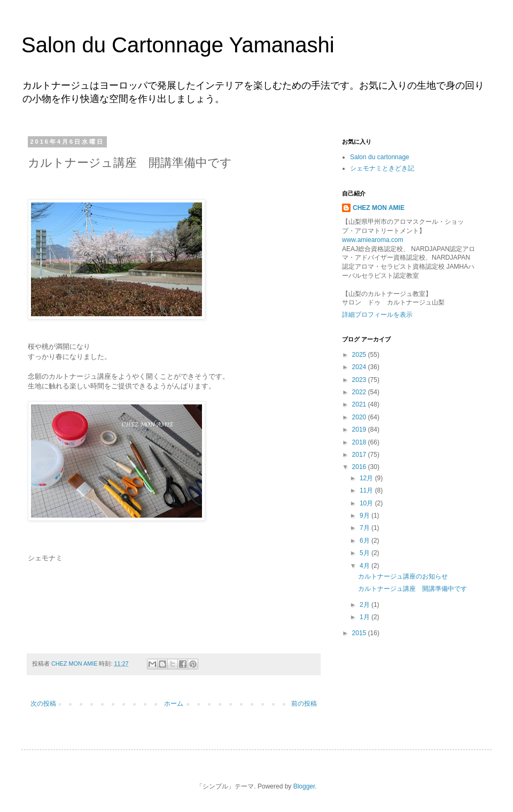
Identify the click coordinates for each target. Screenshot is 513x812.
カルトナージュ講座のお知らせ (403, 576)
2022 (360, 392)
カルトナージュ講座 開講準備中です (413, 589)
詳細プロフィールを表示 (377, 315)
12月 (367, 478)
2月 (366, 605)
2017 (360, 455)
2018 (360, 442)
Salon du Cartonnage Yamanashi (178, 45)
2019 (360, 430)
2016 (360, 467)
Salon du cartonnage (380, 157)
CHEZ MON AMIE (379, 208)
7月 (366, 528)
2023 (360, 380)
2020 (360, 417)
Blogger (304, 786)
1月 (366, 617)
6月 (366, 541)
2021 (360, 404)
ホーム (174, 704)
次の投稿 (43, 704)
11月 (367, 490)
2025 (360, 355)
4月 (366, 566)
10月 (367, 503)
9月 (366, 516)
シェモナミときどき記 (382, 168)
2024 (360, 367)
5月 (366, 553)
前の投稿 (304, 704)
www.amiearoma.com (373, 240)
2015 (360, 633)
